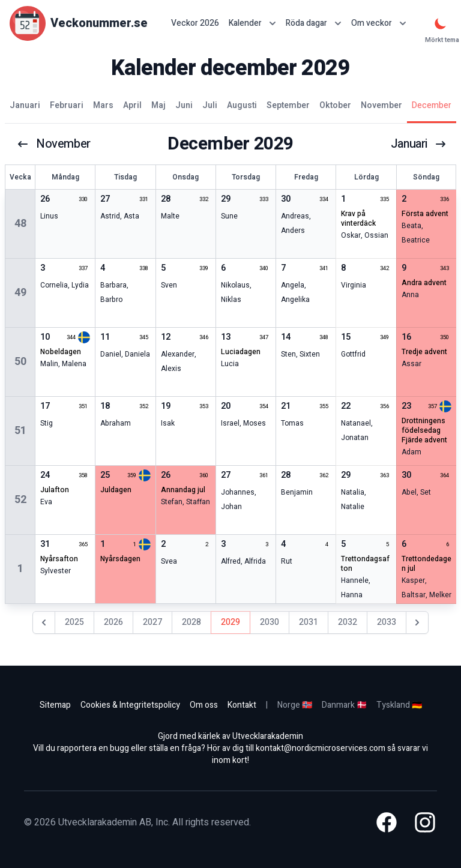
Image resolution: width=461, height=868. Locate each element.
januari (418, 144)
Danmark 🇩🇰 (344, 705)
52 (20, 500)
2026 (113, 622)
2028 (191, 622)
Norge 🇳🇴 (295, 705)
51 (20, 431)
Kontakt (242, 705)
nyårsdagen (120, 559)
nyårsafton (59, 559)
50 (20, 362)
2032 (348, 622)
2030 (270, 622)
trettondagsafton (365, 564)
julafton (55, 490)
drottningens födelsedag (423, 426)
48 (20, 224)
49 (20, 293)
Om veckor (379, 23)
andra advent (424, 283)
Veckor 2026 (195, 23)
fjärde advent (424, 440)
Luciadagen (241, 352)
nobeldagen (61, 352)
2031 (309, 622)
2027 (152, 622)
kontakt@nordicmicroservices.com (321, 748)
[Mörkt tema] (441, 23)
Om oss (204, 705)
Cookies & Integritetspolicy (130, 705)
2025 (74, 622)
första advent (425, 214)
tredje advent (424, 352)
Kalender (252, 23)
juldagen (116, 490)
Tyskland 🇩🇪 (399, 705)
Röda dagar (314, 23)
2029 (230, 622)
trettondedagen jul (426, 564)
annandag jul (183, 490)
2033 (387, 622)
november (54, 144)
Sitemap (55, 705)
